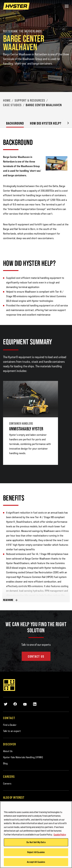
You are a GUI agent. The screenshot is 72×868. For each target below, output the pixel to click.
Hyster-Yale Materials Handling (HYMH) (23, 757)
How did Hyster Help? (46, 123)
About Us (8, 751)
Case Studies (12, 105)
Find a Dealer (10, 725)
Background (15, 123)
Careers (7, 783)
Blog (5, 763)
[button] (65, 123)
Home (7, 100)
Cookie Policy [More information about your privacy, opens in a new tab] (60, 834)
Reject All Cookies (36, 852)
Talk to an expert (12, 731)
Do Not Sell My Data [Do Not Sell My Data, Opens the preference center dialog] (36, 842)
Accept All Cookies (36, 862)
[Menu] (67, 6)
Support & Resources (30, 100)
